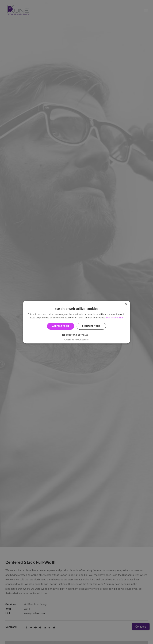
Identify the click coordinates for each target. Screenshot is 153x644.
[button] (76, 335)
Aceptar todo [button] (61, 326)
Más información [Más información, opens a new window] (115, 318)
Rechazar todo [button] (91, 326)
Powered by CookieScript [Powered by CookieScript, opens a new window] (77, 340)
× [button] (126, 304)
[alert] (76, 322)
